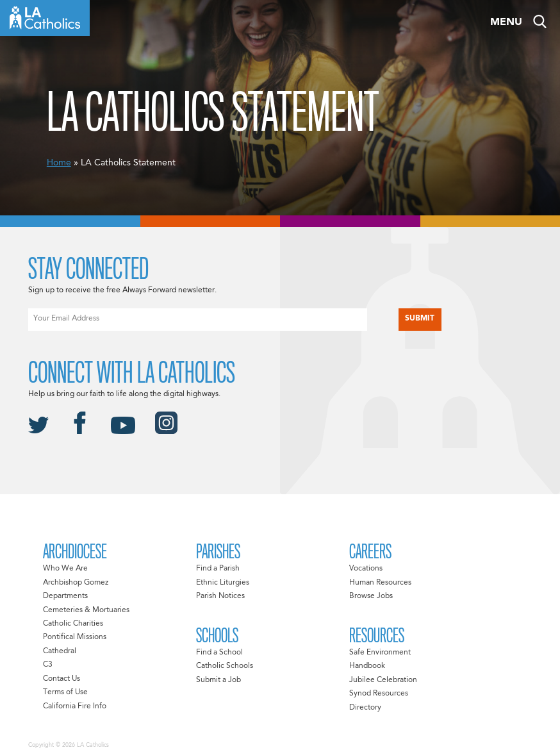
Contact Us (62, 679)
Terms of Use (65, 692)
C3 (48, 665)
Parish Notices (220, 596)
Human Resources (380, 583)
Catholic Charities (73, 624)
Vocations (366, 569)
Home (59, 163)
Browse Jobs (371, 596)
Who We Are (65, 569)
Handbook (367, 666)
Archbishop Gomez (76, 583)
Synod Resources (379, 694)
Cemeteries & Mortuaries (86, 610)
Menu (506, 22)
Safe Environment (380, 653)
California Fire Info (75, 706)
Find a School (219, 653)
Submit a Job (218, 680)
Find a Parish (218, 569)
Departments (65, 596)
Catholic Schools (225, 666)
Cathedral (60, 651)
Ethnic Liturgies (223, 583)
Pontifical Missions (75, 637)
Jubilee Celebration (383, 680)
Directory (365, 708)
